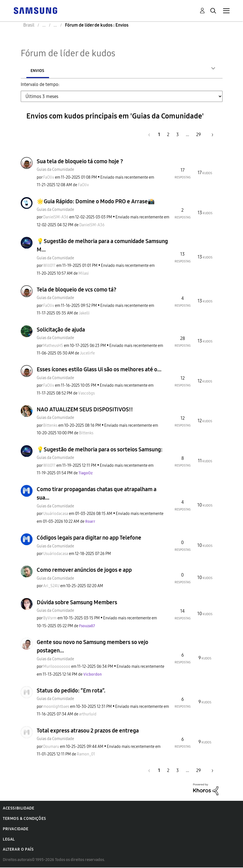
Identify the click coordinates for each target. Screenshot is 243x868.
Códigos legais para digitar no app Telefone (89, 538)
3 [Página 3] (178, 135)
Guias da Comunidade (55, 170)
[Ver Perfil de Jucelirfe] (87, 354)
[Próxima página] (210, 135)
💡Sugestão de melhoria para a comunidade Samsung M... (102, 246)
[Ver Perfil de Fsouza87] (87, 627)
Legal (9, 840)
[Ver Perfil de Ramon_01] (86, 755)
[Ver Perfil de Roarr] (90, 522)
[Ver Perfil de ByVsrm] (50, 619)
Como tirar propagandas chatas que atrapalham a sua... (97, 494)
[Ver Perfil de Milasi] (84, 274)
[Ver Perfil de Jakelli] (84, 314)
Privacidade (16, 830)
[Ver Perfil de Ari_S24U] (51, 586)
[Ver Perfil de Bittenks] (50, 426)
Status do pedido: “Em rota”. (71, 691)
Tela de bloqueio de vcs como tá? (77, 290)
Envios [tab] (74, 71)
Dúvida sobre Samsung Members (77, 603)
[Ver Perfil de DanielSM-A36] (56, 218)
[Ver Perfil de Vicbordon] (92, 675)
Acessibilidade (18, 809)
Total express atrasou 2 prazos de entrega (88, 731)
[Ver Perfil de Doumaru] (51, 747)
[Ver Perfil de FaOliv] (49, 178)
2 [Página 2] (168, 135)
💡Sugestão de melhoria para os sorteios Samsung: (100, 450)
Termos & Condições (25, 819)
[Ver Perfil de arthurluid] (88, 715)
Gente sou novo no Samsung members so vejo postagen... (92, 647)
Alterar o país (18, 850)
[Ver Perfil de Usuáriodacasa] (56, 514)
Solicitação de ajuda (61, 330)
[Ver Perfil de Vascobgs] (86, 394)
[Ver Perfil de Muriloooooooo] (57, 667)
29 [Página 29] (199, 135)
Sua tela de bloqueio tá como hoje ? (80, 162)
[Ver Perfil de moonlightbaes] (56, 707)
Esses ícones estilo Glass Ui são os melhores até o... (99, 370)
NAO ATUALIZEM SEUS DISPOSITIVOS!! (85, 410)
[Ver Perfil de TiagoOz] (85, 474)
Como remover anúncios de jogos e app (84, 570)
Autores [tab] (39, 71)
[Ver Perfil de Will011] (49, 266)
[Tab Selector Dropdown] (122, 97)
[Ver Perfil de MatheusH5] (53, 346)
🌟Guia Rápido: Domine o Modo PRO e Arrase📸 (96, 202)
